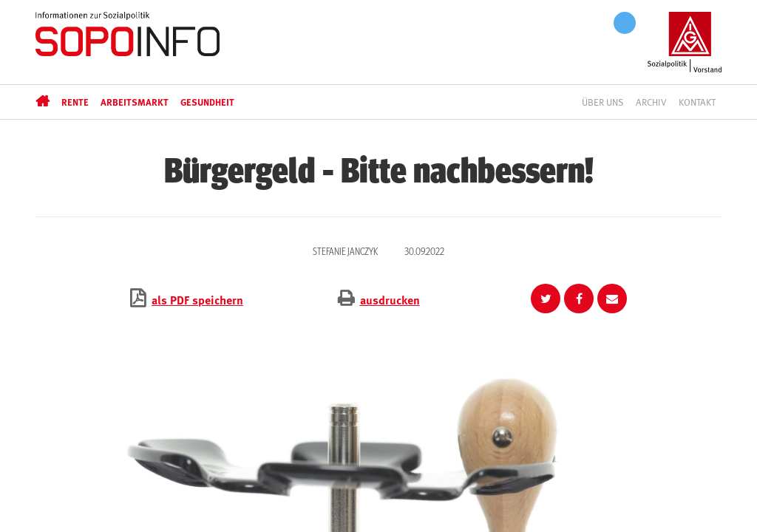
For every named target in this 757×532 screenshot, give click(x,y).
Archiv (651, 102)
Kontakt (697, 102)
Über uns (603, 102)
